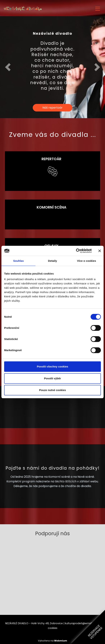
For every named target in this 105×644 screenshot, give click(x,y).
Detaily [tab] (52, 261)
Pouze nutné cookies (52, 390)
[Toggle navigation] (98, 8)
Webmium (61, 641)
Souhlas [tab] (18, 261)
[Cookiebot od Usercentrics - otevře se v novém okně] (76, 251)
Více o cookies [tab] (87, 261)
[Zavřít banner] (100, 251)
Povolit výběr (52, 378)
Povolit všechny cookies (52, 366)
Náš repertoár (52, 108)
